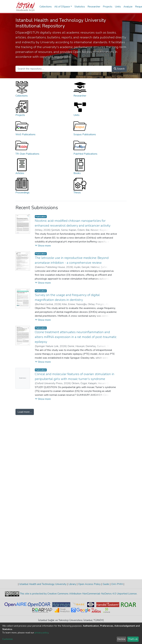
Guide (106, 584)
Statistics (80, 7)
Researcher (94, 7)
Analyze (128, 7)
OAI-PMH (117, 584)
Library (72, 584)
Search (119, 69)
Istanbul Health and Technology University (43, 584)
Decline (121, 639)
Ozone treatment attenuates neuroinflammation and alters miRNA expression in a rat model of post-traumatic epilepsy (76, 337)
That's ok (133, 639)
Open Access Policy (89, 584)
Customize (7, 639)
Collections (46, 7)
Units (118, 7)
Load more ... (25, 412)
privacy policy (42, 633)
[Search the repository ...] (64, 69)
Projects (108, 7)
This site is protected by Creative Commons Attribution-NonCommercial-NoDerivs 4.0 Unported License (78, 594)
